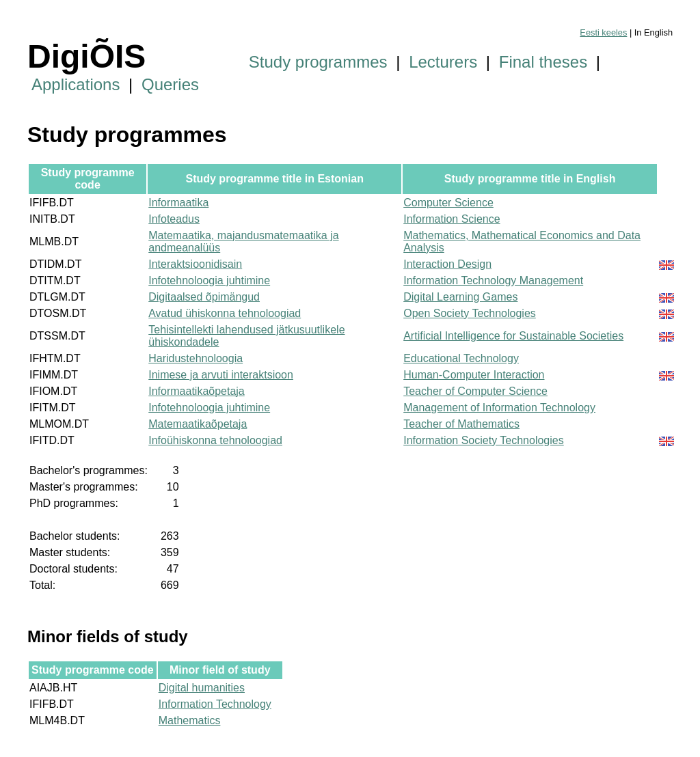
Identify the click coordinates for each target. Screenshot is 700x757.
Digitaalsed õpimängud (204, 297)
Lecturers (443, 62)
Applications (76, 84)
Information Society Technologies (484, 440)
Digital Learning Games (460, 297)
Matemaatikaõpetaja (198, 424)
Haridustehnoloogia (196, 358)
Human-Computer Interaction (474, 375)
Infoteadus (174, 219)
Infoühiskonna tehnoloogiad (215, 440)
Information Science (452, 219)
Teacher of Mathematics (461, 424)
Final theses (543, 62)
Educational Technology (461, 358)
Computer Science (448, 203)
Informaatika (178, 203)
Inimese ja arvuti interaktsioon (221, 375)
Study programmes (318, 62)
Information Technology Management (493, 280)
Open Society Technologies (470, 313)
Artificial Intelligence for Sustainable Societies (513, 336)
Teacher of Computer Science (475, 391)
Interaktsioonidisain (195, 264)
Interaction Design (447, 264)
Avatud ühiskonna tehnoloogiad (225, 313)
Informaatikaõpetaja (197, 391)
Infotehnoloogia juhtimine (209, 280)
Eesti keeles (603, 32)
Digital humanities (202, 688)
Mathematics (190, 720)
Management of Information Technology (499, 408)
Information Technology (215, 704)
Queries (170, 84)
